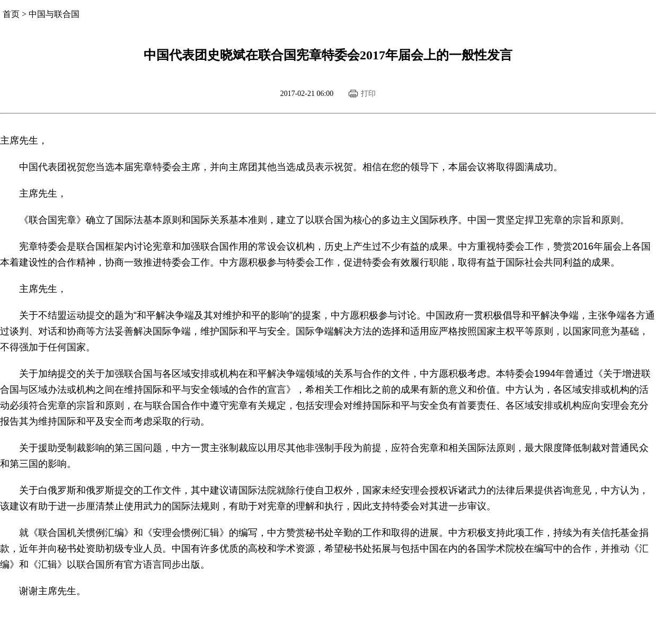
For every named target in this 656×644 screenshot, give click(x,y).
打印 (368, 94)
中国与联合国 (54, 14)
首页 (11, 14)
